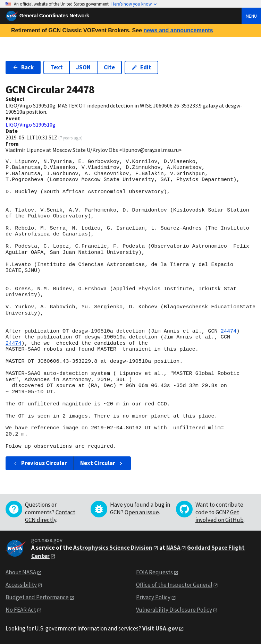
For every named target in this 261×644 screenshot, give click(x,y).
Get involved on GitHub (220, 516)
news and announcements (178, 30)
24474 (229, 331)
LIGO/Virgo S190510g (31, 124)
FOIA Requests (154, 572)
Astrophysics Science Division (113, 548)
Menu (251, 16)
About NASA (21, 572)
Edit (141, 67)
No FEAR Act (21, 610)
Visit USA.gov (160, 628)
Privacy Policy (153, 597)
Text (57, 67)
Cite (109, 67)
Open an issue (142, 512)
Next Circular (102, 463)
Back (23, 67)
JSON (83, 67)
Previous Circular (40, 463)
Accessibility (21, 585)
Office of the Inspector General (174, 585)
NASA (173, 548)
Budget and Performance (37, 597)
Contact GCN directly (50, 516)
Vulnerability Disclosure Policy (174, 610)
